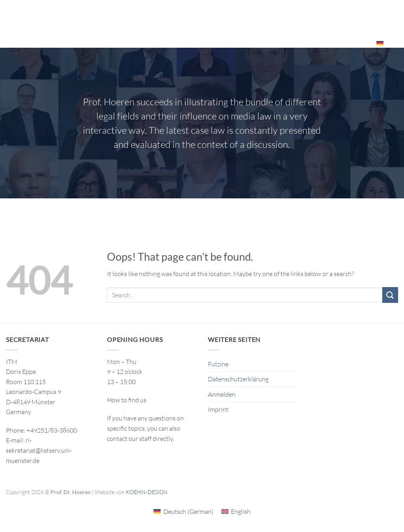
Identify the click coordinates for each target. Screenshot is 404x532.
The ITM (313, 14)
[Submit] (390, 295)
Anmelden (222, 394)
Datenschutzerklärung (238, 379)
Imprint (218, 409)
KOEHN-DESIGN (147, 492)
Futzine (218, 364)
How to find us (127, 400)
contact (117, 439)
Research (187, 14)
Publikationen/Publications (253, 14)
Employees (350, 43)
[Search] (395, 43)
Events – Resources (363, 14)
